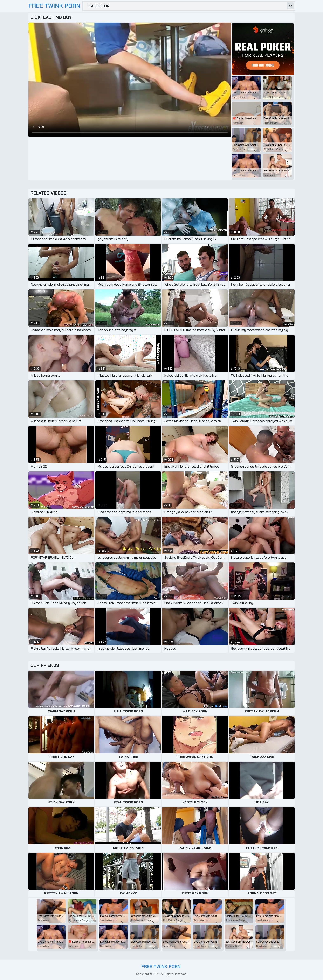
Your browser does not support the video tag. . (130, 80)
